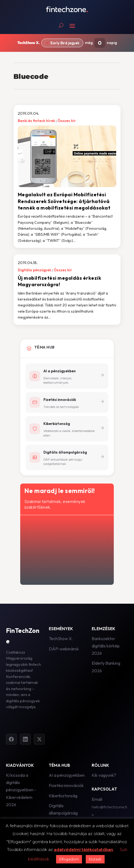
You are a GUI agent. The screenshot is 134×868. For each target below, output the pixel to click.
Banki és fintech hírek (36, 121)
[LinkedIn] (25, 739)
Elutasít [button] (95, 859)
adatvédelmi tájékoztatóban (84, 850)
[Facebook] (11, 739)
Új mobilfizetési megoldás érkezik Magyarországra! (60, 281)
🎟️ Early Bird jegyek (62, 43)
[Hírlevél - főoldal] (67, 549)
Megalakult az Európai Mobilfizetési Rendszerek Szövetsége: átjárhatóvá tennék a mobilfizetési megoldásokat (64, 201)
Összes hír (67, 121)
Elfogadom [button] (69, 859)
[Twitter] (39, 739)
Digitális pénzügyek (35, 270)
